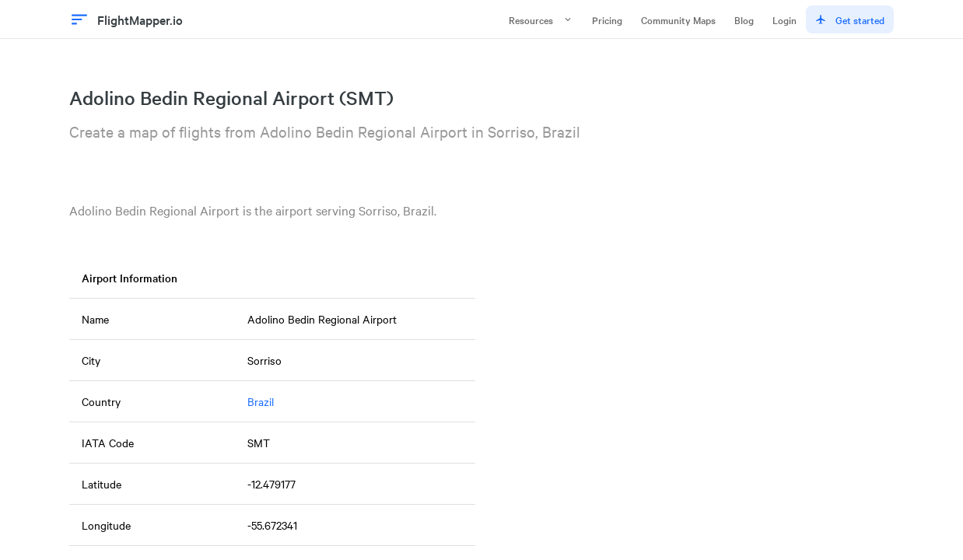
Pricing (607, 19)
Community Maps (678, 19)
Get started (850, 19)
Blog (744, 19)
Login (784, 19)
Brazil (261, 401)
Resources (541, 19)
